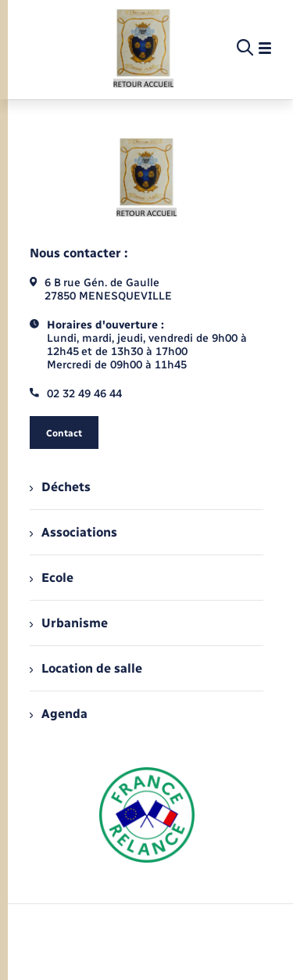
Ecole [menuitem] (52, 578)
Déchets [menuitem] (60, 487)
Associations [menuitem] (73, 532)
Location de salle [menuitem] (86, 668)
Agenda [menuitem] (59, 714)
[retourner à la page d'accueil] (143, 48)
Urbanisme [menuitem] (69, 623)
